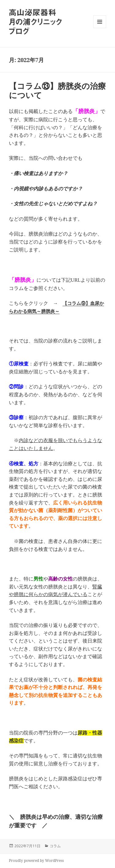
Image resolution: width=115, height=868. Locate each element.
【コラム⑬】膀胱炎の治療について (57, 90)
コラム (55, 846)
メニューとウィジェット (100, 28)
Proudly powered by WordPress (36, 861)
